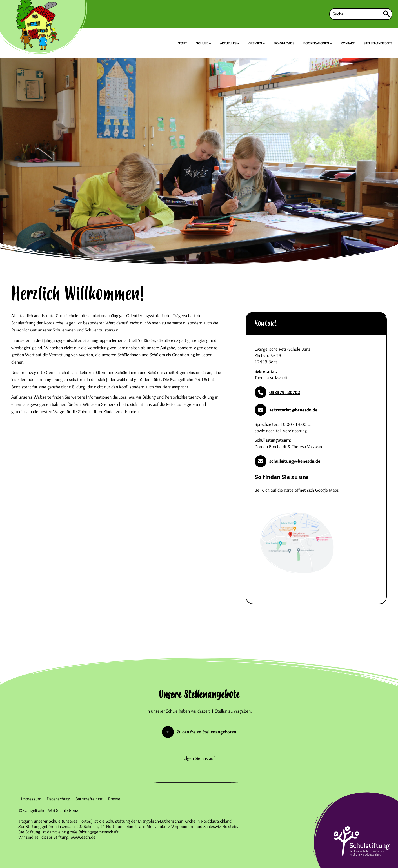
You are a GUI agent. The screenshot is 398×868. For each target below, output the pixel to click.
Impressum (31, 799)
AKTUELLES (229, 43)
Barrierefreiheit (89, 799)
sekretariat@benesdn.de (286, 410)
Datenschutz (58, 799)
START (183, 43)
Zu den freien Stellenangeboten (206, 732)
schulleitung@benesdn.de (287, 461)
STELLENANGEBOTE (378, 43)
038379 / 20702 (277, 392)
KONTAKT (348, 43)
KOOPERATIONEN (317, 43)
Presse (114, 799)
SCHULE (203, 43)
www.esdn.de (83, 837)
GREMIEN (256, 43)
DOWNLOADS (284, 43)
